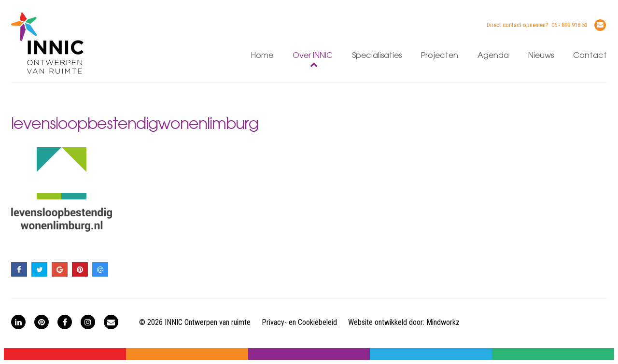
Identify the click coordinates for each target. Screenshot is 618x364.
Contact (590, 56)
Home (262, 56)
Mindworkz (443, 322)
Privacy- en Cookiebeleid (299, 322)
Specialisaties (377, 56)
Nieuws (541, 56)
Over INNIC (313, 56)
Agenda (493, 56)
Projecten (440, 56)
